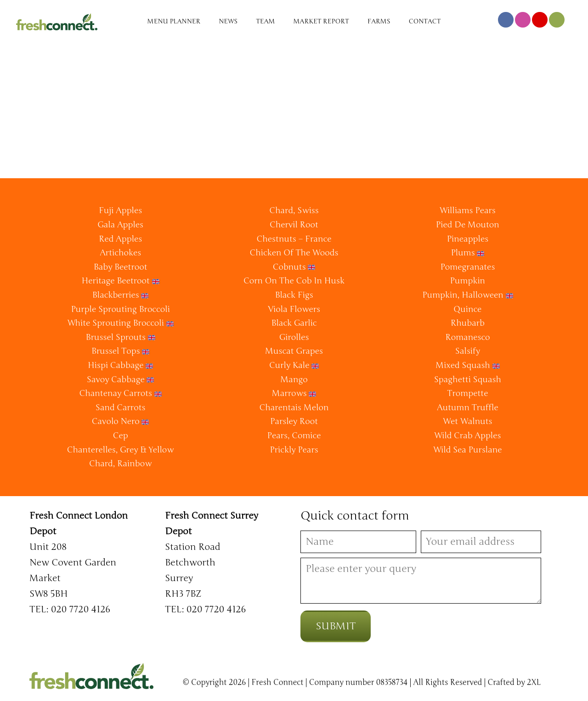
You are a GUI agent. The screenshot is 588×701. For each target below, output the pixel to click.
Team (265, 21)
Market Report (321, 21)
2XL (534, 683)
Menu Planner (174, 21)
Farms (379, 21)
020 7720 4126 (81, 609)
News (228, 21)
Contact (425, 21)
